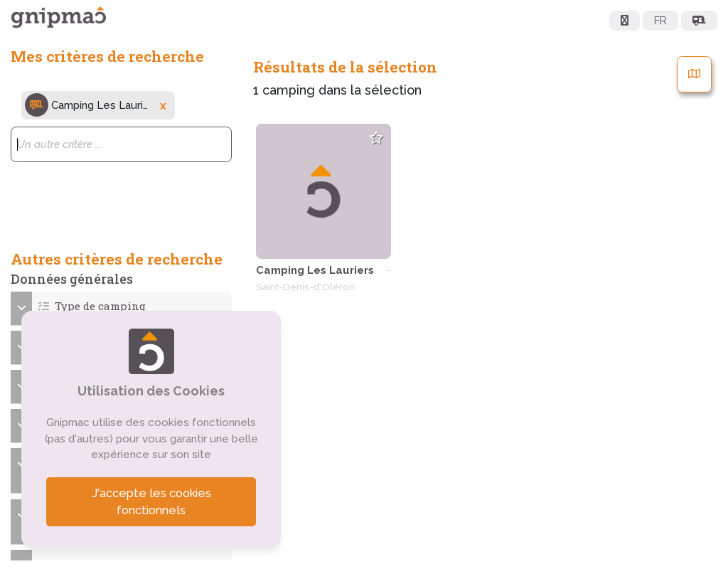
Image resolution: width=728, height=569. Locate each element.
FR (660, 21)
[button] (122, 306)
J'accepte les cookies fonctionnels (151, 502)
